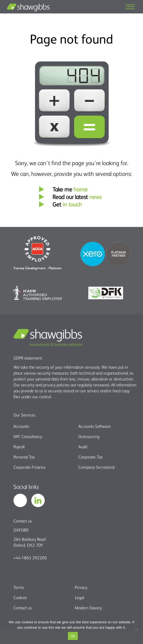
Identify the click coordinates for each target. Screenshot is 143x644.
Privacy (81, 587)
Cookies (20, 597)
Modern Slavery (88, 608)
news (95, 197)
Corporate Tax (90, 457)
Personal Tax (24, 457)
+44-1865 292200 (30, 558)
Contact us (23, 608)
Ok (73, 636)
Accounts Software (95, 426)
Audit (83, 447)
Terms (19, 587)
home (81, 189)
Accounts (21, 426)
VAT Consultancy (28, 436)
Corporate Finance (29, 467)
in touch (72, 204)
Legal (79, 597)
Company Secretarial (96, 467)
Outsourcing (89, 436)
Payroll (19, 447)
